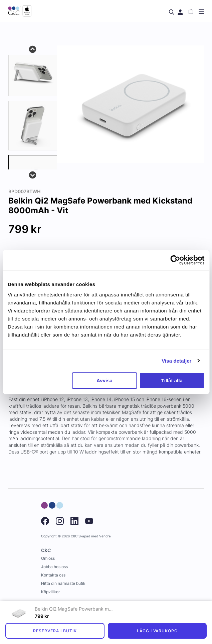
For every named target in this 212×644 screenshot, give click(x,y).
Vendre (105, 536)
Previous (33, 49)
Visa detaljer (176, 361)
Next (33, 174)
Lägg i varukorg (157, 631)
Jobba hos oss (54, 567)
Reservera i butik (55, 631)
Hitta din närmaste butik (63, 583)
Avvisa (104, 380)
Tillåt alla (172, 380)
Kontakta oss (53, 575)
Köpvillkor (50, 592)
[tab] (33, 72)
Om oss (48, 558)
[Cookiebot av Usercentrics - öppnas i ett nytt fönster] (175, 260)
